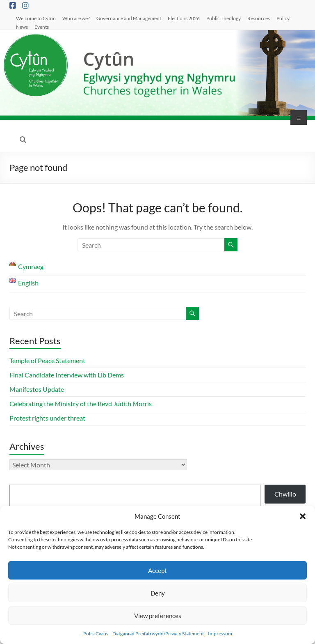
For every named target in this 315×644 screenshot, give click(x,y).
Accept (157, 570)
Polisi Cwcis (96, 634)
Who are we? (76, 18)
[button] (303, 516)
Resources (259, 18)
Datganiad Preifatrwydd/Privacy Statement (158, 634)
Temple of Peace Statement (47, 360)
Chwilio (285, 494)
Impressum (220, 634)
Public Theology (224, 18)
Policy (283, 18)
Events (42, 27)
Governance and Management (129, 18)
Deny (158, 593)
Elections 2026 (184, 18)
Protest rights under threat (48, 418)
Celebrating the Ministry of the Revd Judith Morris (81, 404)
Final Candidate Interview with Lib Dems (67, 375)
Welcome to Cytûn (36, 18)
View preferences (158, 616)
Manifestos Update (37, 389)
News (22, 27)
